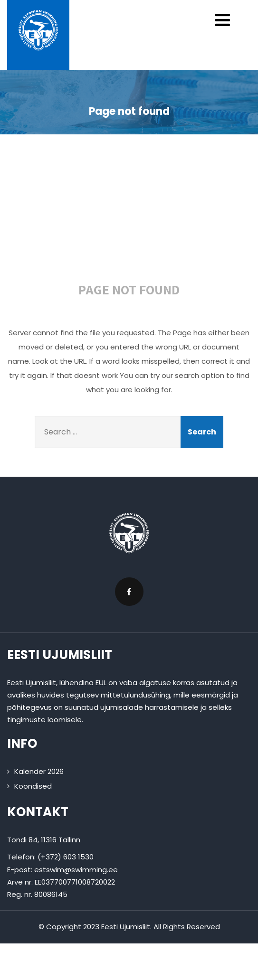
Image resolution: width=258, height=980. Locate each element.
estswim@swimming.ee (76, 870)
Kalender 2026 (39, 771)
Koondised (33, 786)
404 (133, 215)
